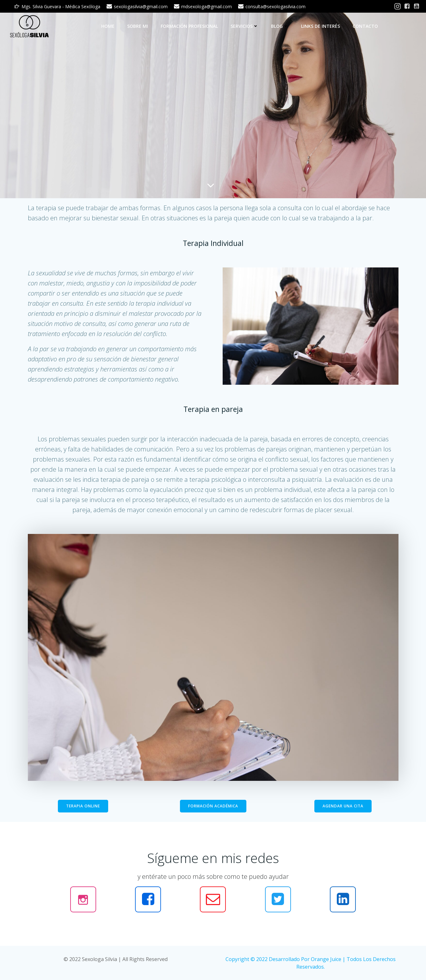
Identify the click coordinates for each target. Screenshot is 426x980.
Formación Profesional (189, 26)
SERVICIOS (244, 26)
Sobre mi (138, 26)
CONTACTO (365, 26)
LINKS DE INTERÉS (321, 26)
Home (108, 26)
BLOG (280, 26)
